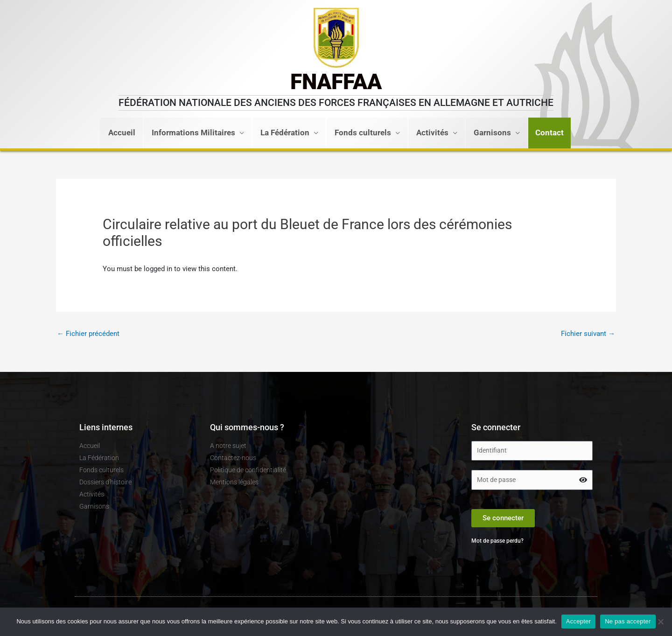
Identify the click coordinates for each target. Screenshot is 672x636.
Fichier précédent (88, 334)
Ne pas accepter (628, 621)
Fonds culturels (363, 133)
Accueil (122, 133)
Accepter (578, 621)
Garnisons (492, 133)
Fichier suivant (588, 334)
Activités (432, 133)
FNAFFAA (336, 82)
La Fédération (285, 133)
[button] (549, 133)
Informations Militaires (193, 133)
